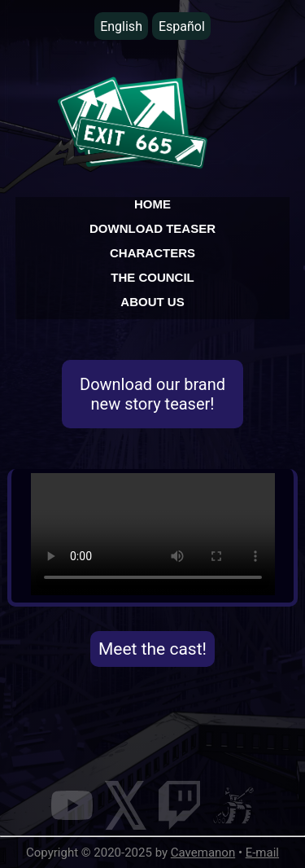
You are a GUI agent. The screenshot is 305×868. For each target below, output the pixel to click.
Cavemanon (203, 853)
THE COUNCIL (152, 277)
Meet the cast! (152, 649)
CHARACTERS (152, 253)
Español (182, 26)
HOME (152, 204)
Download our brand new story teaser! (152, 394)
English (121, 26)
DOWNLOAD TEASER (152, 228)
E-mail (262, 853)
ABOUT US (152, 302)
